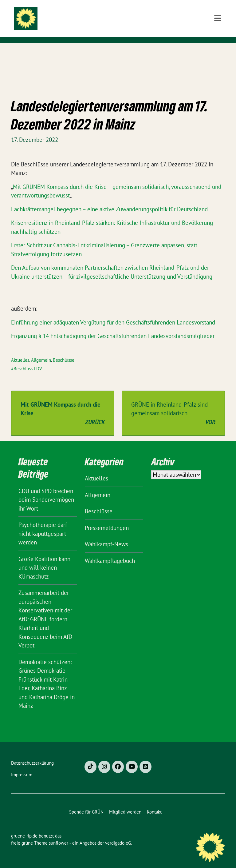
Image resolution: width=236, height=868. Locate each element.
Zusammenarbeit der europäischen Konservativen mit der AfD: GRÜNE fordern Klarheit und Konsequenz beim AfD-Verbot (46, 609)
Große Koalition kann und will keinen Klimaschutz (44, 558)
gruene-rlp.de (103, 17)
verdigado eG (118, 833)
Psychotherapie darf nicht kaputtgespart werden (43, 524)
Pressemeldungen (107, 518)
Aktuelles (20, 350)
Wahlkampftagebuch (110, 551)
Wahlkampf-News (106, 535)
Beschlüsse (64, 350)
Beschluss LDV (28, 359)
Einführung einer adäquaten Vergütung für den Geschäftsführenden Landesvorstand (113, 313)
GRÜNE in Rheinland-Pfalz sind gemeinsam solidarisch (173, 404)
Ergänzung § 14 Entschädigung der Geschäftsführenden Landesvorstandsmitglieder (113, 326)
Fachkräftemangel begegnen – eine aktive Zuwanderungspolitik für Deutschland (109, 200)
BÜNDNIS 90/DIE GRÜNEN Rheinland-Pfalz (115, 30)
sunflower (59, 833)
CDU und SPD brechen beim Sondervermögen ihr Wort (46, 490)
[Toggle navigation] (218, 53)
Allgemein (41, 350)
